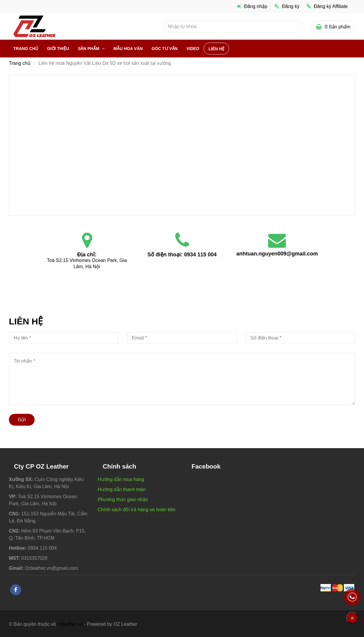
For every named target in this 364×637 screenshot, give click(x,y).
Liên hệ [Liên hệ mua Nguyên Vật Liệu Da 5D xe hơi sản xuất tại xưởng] (216, 49)
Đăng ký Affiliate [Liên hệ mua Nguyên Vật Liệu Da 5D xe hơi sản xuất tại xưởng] (327, 6)
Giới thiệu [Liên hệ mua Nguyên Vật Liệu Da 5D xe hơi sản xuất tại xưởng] (58, 49)
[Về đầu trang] (352, 618)
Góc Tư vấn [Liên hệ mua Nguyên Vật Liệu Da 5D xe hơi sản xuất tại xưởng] (165, 49)
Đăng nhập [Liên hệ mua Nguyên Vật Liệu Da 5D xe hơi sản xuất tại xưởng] (252, 6)
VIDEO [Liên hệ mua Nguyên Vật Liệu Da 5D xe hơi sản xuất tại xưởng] (193, 49)
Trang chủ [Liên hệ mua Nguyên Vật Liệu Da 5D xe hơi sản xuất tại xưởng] (26, 49)
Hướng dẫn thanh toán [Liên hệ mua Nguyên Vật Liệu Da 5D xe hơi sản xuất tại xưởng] (122, 489)
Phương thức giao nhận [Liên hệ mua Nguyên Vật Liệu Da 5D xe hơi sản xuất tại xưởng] (123, 500)
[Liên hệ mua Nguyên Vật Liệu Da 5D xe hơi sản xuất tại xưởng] (182, 144)
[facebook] (16, 590)
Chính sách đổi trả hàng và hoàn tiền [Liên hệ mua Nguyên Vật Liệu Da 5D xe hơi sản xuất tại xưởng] (137, 510)
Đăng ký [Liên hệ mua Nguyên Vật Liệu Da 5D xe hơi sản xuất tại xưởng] (287, 6)
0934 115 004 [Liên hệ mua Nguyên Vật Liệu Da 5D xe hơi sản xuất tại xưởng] (200, 255)
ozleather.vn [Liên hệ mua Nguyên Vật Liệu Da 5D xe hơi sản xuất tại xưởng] (70, 624)
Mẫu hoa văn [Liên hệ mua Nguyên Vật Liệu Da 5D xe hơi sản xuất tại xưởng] (128, 49)
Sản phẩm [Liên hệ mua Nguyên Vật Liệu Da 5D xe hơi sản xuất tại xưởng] (89, 49)
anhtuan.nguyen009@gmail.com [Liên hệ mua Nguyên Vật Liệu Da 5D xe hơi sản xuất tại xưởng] (277, 254)
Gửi (22, 420)
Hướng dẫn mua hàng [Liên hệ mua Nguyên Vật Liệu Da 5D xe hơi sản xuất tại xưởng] (121, 479)
